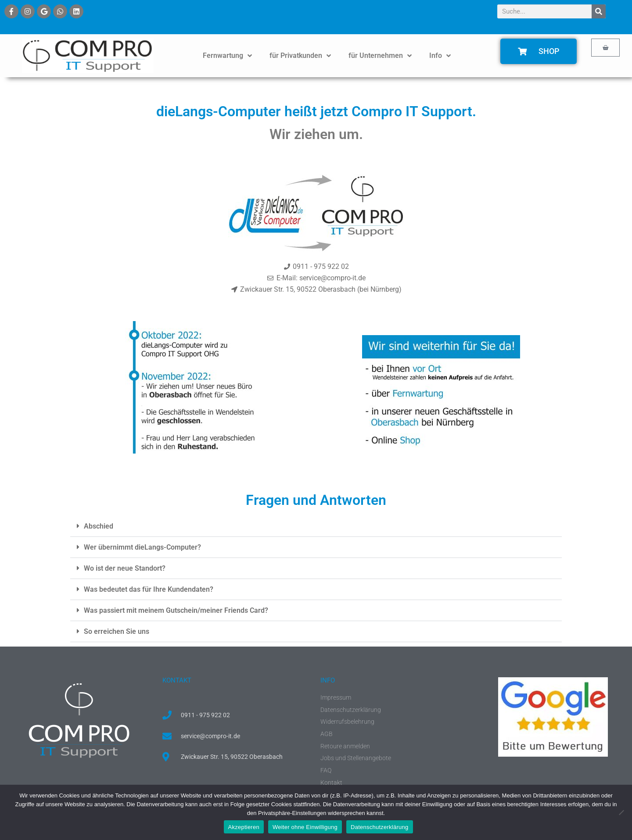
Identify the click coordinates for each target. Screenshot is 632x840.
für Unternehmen (380, 56)
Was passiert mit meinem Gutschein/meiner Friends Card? (176, 610)
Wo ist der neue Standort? (125, 568)
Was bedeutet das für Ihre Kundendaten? (149, 589)
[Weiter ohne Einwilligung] (621, 812)
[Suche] (599, 11)
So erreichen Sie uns (117, 631)
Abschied (99, 526)
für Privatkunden (300, 56)
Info (440, 56)
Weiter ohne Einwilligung (305, 827)
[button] (316, 526)
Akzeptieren (244, 827)
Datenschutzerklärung (379, 827)
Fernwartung (227, 56)
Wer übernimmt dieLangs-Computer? (142, 547)
